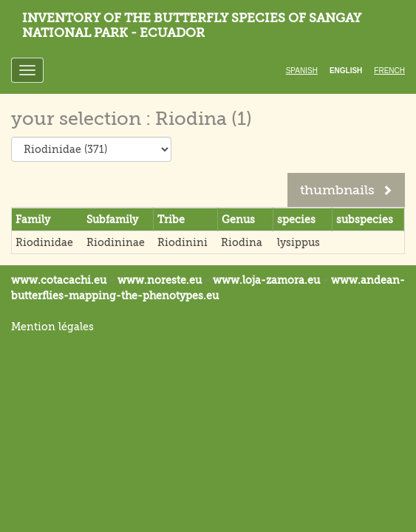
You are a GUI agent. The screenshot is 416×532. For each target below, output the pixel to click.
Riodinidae (44, 242)
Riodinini (183, 242)
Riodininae (116, 242)
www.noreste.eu (160, 280)
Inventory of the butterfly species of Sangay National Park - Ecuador (192, 25)
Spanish (302, 71)
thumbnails (346, 190)
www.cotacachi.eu (59, 280)
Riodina (242, 242)
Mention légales (52, 327)
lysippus (299, 242)
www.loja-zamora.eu (266, 280)
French (389, 71)
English (346, 71)
